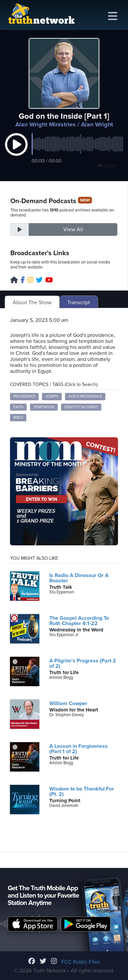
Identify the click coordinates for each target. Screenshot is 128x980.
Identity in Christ (81, 407)
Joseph (52, 396)
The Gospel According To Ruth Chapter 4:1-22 (79, 621)
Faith (18, 407)
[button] (16, 151)
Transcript (79, 303)
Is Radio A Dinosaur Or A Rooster (79, 578)
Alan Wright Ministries (45, 124)
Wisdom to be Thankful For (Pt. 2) (82, 792)
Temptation (44, 407)
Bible (18, 417)
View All (73, 229)
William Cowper (68, 703)
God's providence (85, 396)
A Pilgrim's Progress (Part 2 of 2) (83, 663)
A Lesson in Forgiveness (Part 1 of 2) (78, 749)
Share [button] (107, 166)
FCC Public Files (80, 962)
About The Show (32, 303)
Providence (24, 396)
